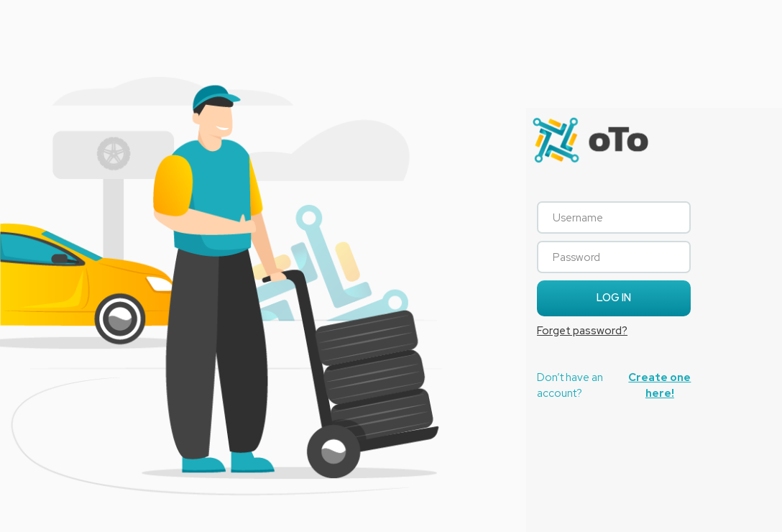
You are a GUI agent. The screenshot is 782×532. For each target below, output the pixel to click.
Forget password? (582, 331)
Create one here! (659, 385)
